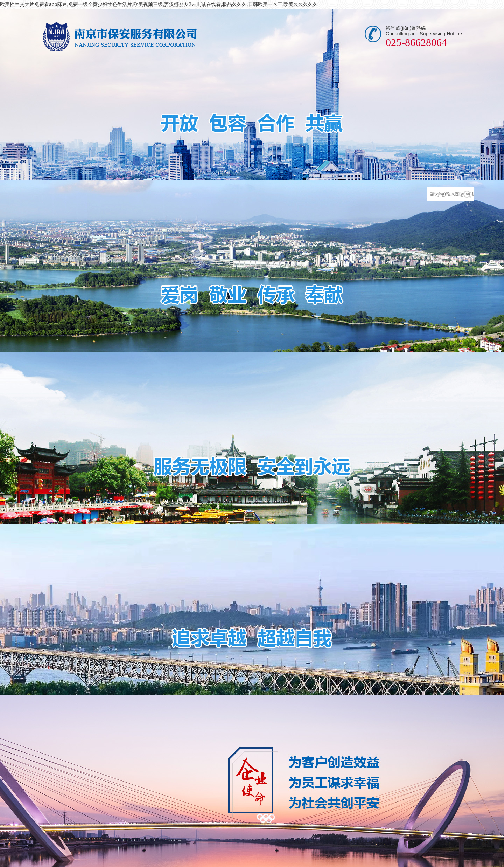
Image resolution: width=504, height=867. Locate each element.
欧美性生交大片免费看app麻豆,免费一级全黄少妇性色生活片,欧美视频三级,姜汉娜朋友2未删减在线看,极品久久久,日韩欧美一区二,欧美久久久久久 (159, 4)
